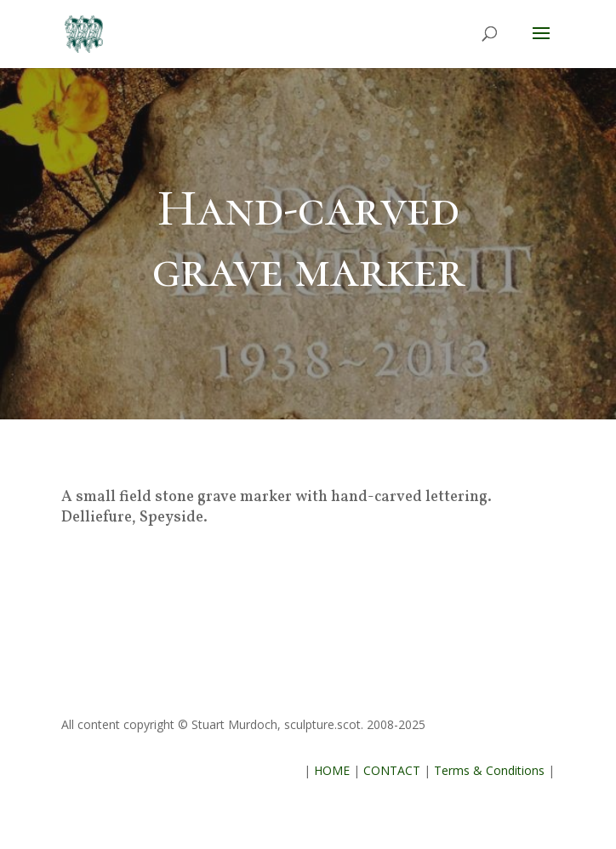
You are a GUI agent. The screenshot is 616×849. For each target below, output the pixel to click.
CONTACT (392, 770)
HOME (332, 770)
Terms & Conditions (489, 770)
